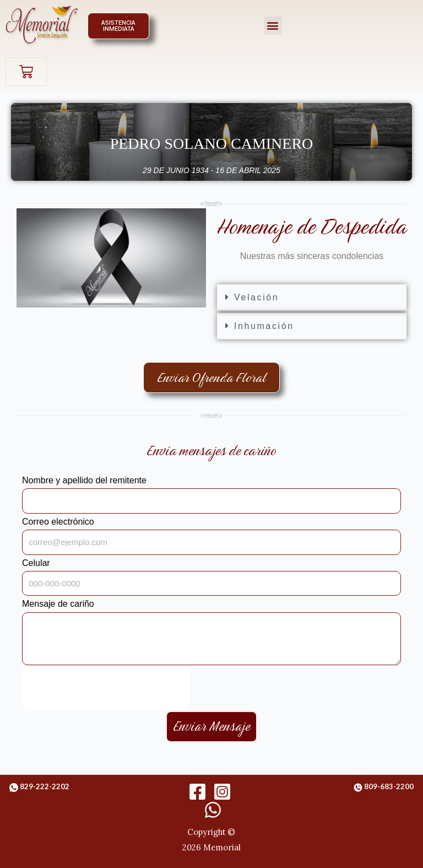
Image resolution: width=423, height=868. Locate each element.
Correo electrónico (58, 522)
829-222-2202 (45, 786)
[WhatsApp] (213, 810)
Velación (256, 297)
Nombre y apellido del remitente (84, 480)
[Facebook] (197, 792)
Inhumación (264, 326)
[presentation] (106, 688)
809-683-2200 (389, 786)
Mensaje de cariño (58, 604)
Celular (36, 563)
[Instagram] (222, 792)
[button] (273, 26)
